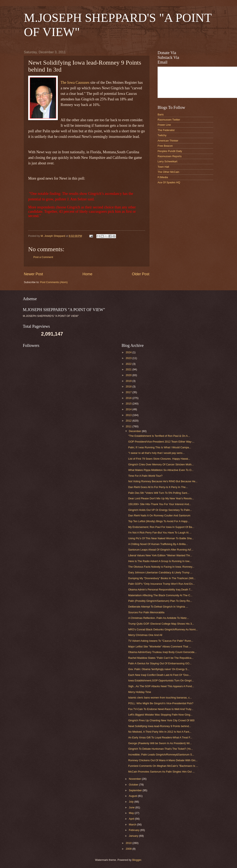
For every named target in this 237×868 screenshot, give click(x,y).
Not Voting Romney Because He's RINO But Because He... (163, 481)
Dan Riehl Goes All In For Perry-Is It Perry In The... (158, 487)
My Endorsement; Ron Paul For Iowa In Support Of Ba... (161, 527)
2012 (129, 421)
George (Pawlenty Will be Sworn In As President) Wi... (160, 743)
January (134, 836)
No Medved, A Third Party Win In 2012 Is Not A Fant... (160, 732)
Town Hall (163, 167)
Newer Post (33, 274)
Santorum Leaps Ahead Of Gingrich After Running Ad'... (161, 550)
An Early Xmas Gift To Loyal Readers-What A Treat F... (160, 737)
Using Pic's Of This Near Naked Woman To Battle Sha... (161, 538)
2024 (129, 352)
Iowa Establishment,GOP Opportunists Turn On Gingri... (161, 680)
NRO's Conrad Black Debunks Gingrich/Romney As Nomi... (163, 629)
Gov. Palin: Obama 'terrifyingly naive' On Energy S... (159, 669)
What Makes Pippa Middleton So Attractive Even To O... (161, 470)
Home (87, 274)
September (136, 790)
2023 (129, 358)
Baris (161, 114)
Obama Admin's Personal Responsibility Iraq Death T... (160, 590)
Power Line (164, 125)
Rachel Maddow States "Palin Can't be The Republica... (161, 658)
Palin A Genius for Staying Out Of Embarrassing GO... (160, 663)
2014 (129, 409)
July (131, 802)
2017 (129, 392)
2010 (129, 843)
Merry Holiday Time (140, 692)
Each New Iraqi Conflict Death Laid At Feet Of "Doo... (159, 675)
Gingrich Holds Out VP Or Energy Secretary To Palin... (160, 510)
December (135, 431)
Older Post (141, 274)
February (134, 830)
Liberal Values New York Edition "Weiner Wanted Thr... (160, 555)
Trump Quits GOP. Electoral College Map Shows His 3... (161, 624)
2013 (129, 415)
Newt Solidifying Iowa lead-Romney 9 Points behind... (160, 726)
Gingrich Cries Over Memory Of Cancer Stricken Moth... (161, 464)
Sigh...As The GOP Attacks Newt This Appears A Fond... (161, 686)
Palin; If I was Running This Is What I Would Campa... (160, 447)
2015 (129, 404)
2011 (129, 426)
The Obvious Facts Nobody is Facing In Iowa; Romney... (161, 567)
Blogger (137, 860)
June (132, 807)
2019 (129, 381)
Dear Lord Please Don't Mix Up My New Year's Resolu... (161, 498)
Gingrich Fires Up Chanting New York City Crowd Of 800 (161, 720)
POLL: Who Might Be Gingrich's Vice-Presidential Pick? (161, 703)
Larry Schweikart (167, 161)
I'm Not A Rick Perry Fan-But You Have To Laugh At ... (160, 533)
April (132, 819)
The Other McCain (168, 172)
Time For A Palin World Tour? (145, 476)
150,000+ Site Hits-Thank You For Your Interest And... (160, 504)
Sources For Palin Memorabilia (146, 612)
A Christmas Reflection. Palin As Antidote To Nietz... (159, 618)
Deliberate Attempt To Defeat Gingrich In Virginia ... (158, 607)
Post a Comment (43, 257)
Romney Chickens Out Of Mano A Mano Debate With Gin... (163, 760)
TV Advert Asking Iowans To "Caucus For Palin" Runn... (161, 641)
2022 (129, 364)
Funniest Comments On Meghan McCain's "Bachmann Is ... (163, 766)
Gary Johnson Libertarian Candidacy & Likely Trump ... (160, 572)
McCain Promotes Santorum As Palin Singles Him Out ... (161, 772)
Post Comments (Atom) (54, 282)
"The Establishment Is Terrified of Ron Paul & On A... (159, 436)
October (134, 785)
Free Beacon (165, 146)
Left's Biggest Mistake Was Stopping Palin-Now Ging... (160, 715)
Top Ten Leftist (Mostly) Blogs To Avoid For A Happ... (159, 521)
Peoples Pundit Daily (170, 151)
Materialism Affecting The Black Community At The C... (160, 595)
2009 (129, 849)
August (133, 796)
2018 (129, 386)
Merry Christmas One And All (145, 635)
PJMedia (163, 177)
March (133, 824)
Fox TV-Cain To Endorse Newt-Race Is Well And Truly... (161, 709)
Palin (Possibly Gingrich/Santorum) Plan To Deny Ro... (160, 601)
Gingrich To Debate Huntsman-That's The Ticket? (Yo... (160, 749)
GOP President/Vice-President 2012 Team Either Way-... (161, 442)
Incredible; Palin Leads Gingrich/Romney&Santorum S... (161, 755)
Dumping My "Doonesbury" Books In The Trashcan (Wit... (162, 578)
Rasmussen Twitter (169, 120)
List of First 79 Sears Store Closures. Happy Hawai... (159, 459)
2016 (129, 398)
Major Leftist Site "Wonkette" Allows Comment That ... (160, 647)
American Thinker (168, 141)
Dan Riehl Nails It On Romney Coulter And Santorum (159, 515)
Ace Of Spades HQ (169, 182)
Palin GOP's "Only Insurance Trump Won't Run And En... (161, 584)
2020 (129, 375)
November (135, 779)
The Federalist (166, 130)
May (132, 813)
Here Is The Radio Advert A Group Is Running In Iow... (160, 561)
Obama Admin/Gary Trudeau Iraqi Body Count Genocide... (162, 652)
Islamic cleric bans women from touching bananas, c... (160, 698)
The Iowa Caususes (76, 83)
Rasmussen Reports (170, 156)
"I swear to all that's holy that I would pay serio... (156, 453)
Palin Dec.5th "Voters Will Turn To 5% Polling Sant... (159, 493)
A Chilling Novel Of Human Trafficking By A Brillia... (158, 544)
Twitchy (162, 135)
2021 (129, 369)
